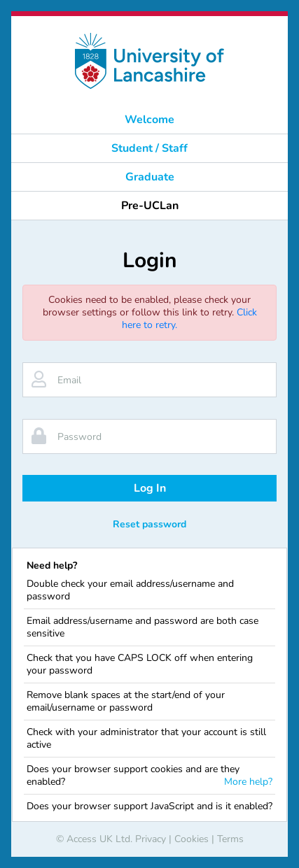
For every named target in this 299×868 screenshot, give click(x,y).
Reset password (149, 524)
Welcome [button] (149, 120)
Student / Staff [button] (149, 148)
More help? (248, 782)
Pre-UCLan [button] (150, 206)
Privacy (151, 839)
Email (69, 380)
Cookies (192, 839)
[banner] (149, 61)
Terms (230, 839)
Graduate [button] (150, 177)
